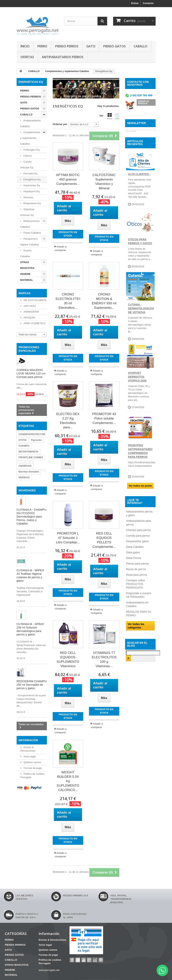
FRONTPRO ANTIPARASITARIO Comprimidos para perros (140, 461)
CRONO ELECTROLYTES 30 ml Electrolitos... (68, 301)
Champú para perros (138, 540)
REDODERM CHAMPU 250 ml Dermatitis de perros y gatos (32, 685)
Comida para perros (138, 545)
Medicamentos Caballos (30, 224)
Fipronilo (36, 440)
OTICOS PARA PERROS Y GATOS (140, 251)
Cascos (27, 156)
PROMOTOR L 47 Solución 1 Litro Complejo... (68, 538)
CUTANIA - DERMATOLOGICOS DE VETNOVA (141, 318)
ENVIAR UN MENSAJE (144, 102)
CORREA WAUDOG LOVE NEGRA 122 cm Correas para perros (31, 373)
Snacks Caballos (26, 253)
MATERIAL (27, 280)
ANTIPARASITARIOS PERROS (63, 57)
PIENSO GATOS (114, 46)
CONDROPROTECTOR (32, 434)
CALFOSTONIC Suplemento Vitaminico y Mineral (104, 182)
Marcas (25, 293)
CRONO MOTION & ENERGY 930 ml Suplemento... (104, 301)
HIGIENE (25, 274)
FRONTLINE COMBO (31, 457)
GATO (91, 46)
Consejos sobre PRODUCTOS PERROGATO (135, 594)
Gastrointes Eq (31, 185)
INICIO (25, 46)
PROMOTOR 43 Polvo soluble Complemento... (104, 418)
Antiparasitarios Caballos (31, 123)
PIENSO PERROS (67, 46)
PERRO (42, 46)
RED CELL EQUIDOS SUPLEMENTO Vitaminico (68, 659)
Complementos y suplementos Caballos (30, 138)
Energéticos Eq (32, 179)
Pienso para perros (137, 573)
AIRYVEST (30, 306)
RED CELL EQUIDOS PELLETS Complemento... (104, 540)
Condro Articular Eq (27, 165)
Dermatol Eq (30, 173)
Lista (117, 116)
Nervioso (28, 197)
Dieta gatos (133, 562)
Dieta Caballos (135, 556)
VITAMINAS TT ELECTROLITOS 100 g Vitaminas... (104, 659)
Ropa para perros (137, 584)
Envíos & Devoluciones (53, 940)
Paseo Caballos (32, 233)
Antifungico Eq (31, 150)
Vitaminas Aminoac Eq (27, 212)
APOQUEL (29, 318)
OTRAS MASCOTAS (27, 265)
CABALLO (140, 46)
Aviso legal (29, 756)
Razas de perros (136, 579)
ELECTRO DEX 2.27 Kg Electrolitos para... (68, 421)
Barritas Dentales (29, 472)
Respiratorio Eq (32, 203)
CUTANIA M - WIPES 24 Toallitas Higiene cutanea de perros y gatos (30, 575)
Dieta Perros (134, 568)
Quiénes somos (32, 762)
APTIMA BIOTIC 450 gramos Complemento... (68, 179)
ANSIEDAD (25, 466)
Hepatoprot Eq (31, 191)
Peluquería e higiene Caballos (30, 242)
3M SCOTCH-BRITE (35, 300)
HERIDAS (24, 477)
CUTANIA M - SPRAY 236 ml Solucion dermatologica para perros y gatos (30, 629)
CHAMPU (24, 446)
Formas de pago (32, 768)
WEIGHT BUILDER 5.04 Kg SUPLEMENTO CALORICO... (68, 781)
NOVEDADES (27, 490)
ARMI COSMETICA (34, 323)
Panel (110, 116)
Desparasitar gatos (137, 551)
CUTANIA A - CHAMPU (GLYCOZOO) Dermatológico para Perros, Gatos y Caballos (32, 516)
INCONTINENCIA (28, 452)
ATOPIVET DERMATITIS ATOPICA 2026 (137, 387)
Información (28, 740)
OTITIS (23, 440)
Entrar (135, 3)
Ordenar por (60, 124)
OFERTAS (27, 57)
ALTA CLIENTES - (139, 184)
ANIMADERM (31, 312)
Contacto (148, 3)
